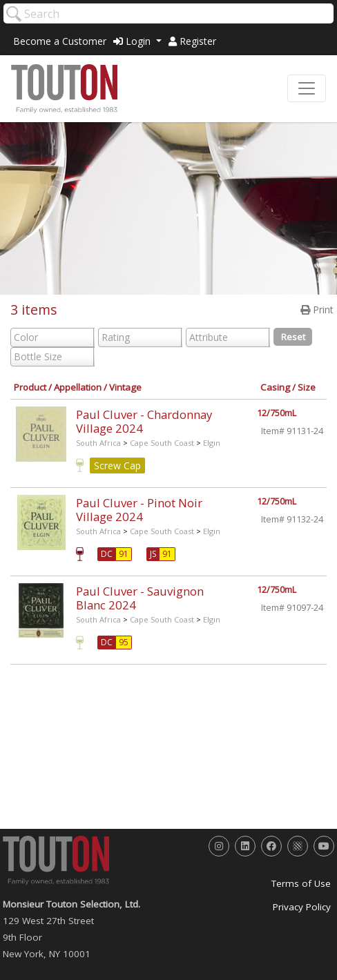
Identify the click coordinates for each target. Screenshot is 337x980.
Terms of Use (301, 883)
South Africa (98, 443)
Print (317, 310)
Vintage (125, 387)
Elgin (212, 443)
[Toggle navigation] (307, 88)
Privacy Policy (302, 907)
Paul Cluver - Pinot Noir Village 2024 (139, 510)
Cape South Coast (162, 443)
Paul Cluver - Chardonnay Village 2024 (144, 421)
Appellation (78, 387)
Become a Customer (60, 41)
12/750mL (277, 413)
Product (30, 387)
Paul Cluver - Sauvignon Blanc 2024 (140, 598)
